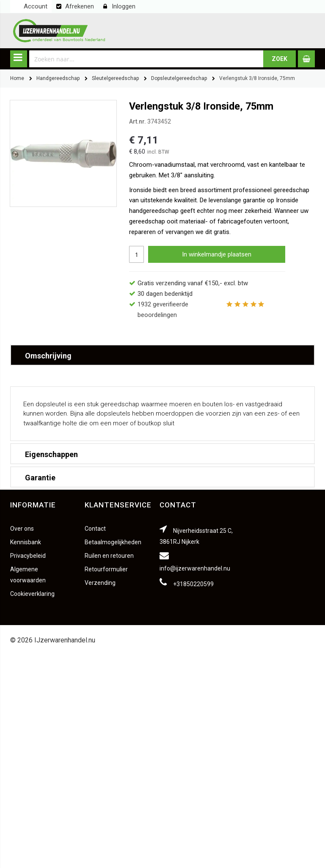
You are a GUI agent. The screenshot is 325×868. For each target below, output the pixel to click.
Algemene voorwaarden (28, 575)
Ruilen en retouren (109, 556)
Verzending (100, 583)
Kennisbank (26, 542)
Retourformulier (106, 569)
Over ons (22, 529)
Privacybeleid (28, 556)
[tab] (162, 355)
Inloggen (124, 6)
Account (36, 6)
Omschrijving (48, 356)
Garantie (40, 478)
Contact (95, 529)
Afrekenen (80, 6)
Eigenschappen (51, 454)
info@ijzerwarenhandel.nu (195, 568)
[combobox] (146, 59)
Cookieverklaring (32, 594)
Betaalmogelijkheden (113, 542)
